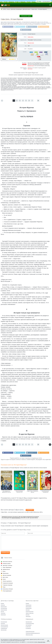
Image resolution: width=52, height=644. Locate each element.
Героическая (29, 605)
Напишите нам (31, 66)
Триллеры (3, 613)
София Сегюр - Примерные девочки (32, 492)
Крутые (2, 612)
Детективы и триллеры (8, 566)
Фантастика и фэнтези (7, 562)
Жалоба (24, 64)
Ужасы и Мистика (30, 613)
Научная (28, 610)
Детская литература (7, 575)
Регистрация (47, 1)
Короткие (3, 623)
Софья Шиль (30, 37)
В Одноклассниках (45, 27)
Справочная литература (8, 583)
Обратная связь (29, 635)
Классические (4, 610)
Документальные (6, 569)
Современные (4, 628)
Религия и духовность (7, 581)
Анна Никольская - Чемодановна (45, 492)
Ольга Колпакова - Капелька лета (20, 492)
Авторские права (26, 16)
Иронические (4, 607)
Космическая (29, 608)
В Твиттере (19, 27)
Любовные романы (7, 564)
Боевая (27, 603)
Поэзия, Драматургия (7, 591)
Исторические (4, 608)
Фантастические (4, 625)
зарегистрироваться (16, 518)
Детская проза (31, 43)
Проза (4, 571)
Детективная (29, 607)
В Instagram (31, 27)
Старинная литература (8, 585)
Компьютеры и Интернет (8, 589)
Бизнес (4, 579)
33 (38, 101)
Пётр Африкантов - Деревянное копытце (7, 492)
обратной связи (42, 642)
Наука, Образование (7, 567)
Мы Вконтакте (26, 30)
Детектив (3, 605)
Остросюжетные (4, 627)
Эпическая (28, 616)
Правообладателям (30, 632)
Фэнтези (28, 615)
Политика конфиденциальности (33, 633)
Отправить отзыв (5, 553)
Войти (40, 1)
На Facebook (7, 27)
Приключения (6, 573)
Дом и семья (5, 577)
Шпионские (3, 615)
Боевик (2, 603)
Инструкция (30, 69)
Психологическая (30, 612)
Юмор (4, 587)
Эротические (4, 630)
